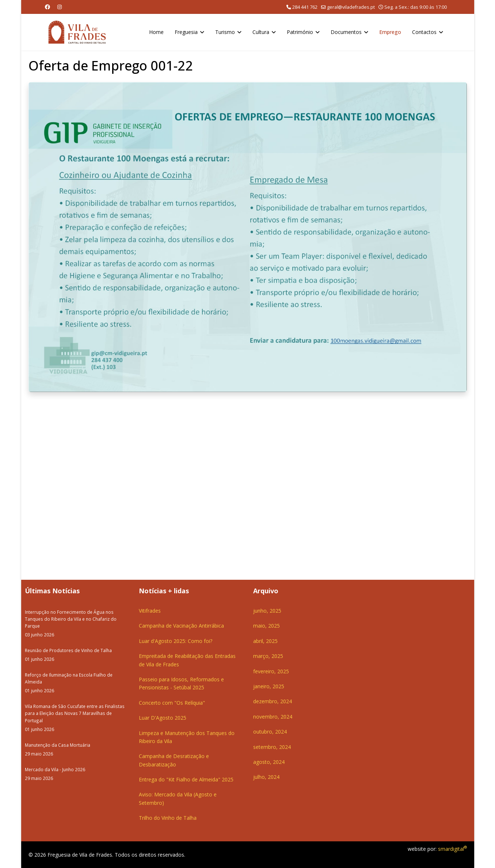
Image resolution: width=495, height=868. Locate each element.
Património (300, 32)
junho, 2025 (267, 611)
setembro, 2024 (272, 747)
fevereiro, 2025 (271, 671)
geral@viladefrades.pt (351, 7)
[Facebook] (47, 7)
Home (156, 32)
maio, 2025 (266, 626)
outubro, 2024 (270, 732)
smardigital (452, 849)
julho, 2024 (266, 777)
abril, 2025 (265, 641)
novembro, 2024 (273, 717)
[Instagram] (60, 7)
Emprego (390, 32)
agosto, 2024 (269, 762)
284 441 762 (305, 7)
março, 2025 (268, 656)
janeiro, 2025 (269, 686)
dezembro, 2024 (273, 701)
